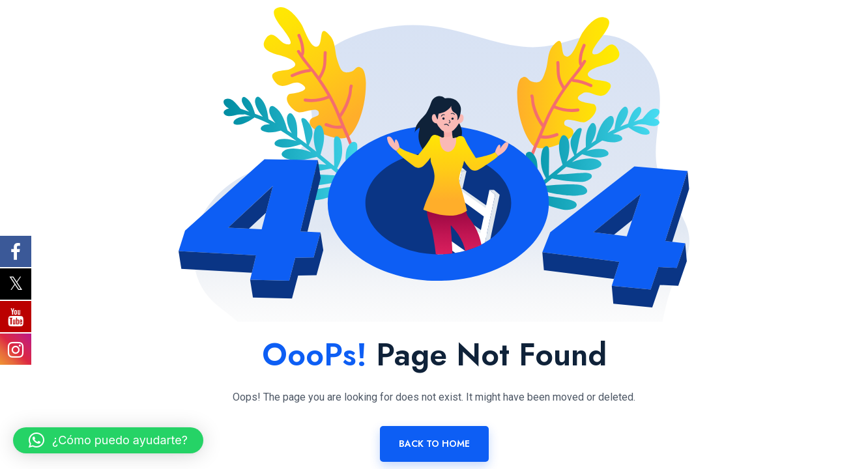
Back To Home (434, 444)
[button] (108, 440)
